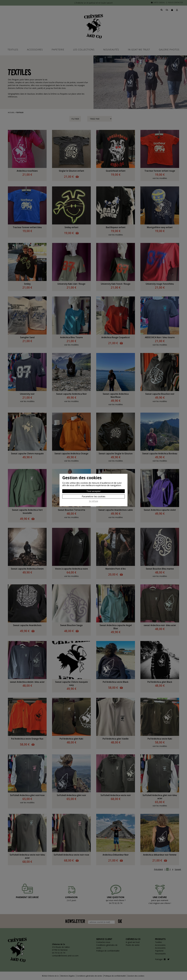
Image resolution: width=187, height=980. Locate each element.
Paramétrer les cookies (94, 496)
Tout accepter (94, 491)
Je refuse (94, 501)
